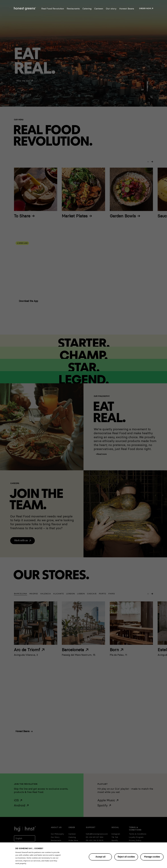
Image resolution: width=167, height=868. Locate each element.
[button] (101, 454)
